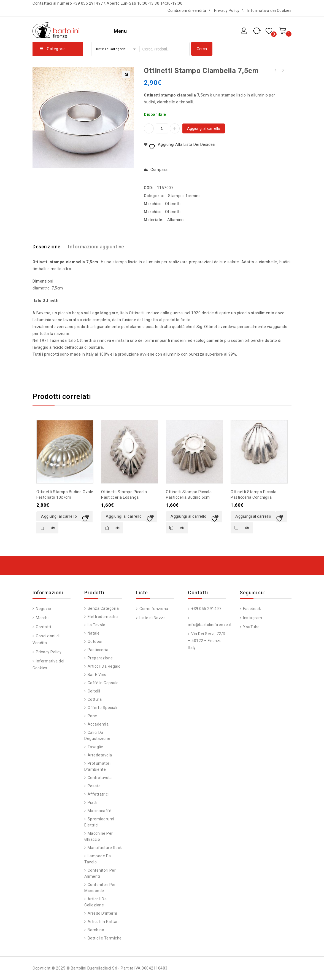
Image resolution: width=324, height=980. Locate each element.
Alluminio (176, 220)
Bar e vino (97, 675)
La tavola (97, 625)
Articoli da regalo (104, 666)
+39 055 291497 (206, 609)
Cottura (95, 699)
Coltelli (94, 691)
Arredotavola (100, 755)
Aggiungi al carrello (204, 128)
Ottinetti (173, 204)
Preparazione (100, 658)
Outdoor (95, 641)
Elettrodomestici (103, 617)
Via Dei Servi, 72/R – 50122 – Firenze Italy (207, 641)
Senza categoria (103, 608)
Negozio (43, 609)
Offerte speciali (102, 708)
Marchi (42, 618)
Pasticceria (98, 650)
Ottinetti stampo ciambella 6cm (283, 70)
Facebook (252, 609)
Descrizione (47, 247)
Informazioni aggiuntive (96, 247)
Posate (94, 786)
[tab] (50, 247)
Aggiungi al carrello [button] (59, 516)
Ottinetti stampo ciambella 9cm (276, 70)
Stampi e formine (184, 196)
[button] (126, 74)
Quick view (53, 528)
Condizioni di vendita (187, 10)
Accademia (98, 724)
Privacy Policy (227, 10)
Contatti (43, 627)
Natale (94, 633)
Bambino (96, 930)
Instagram (252, 618)
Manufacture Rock (105, 848)
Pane (92, 716)
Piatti (93, 802)
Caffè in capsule (103, 683)
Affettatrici (98, 794)
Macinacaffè (100, 811)
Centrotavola (100, 778)
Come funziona (153, 609)
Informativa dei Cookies (270, 10)
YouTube (251, 627)
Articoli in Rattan (103, 922)
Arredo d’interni (102, 913)
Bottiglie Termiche (105, 938)
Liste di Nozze (152, 618)
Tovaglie (95, 747)
